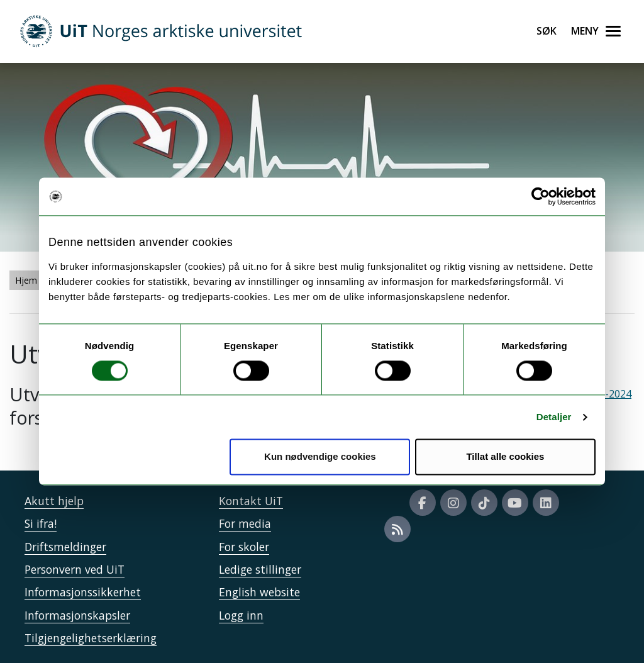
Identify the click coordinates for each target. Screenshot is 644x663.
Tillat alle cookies (505, 457)
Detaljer (554, 417)
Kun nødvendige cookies (320, 457)
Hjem (26, 280)
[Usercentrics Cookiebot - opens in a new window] (541, 196)
